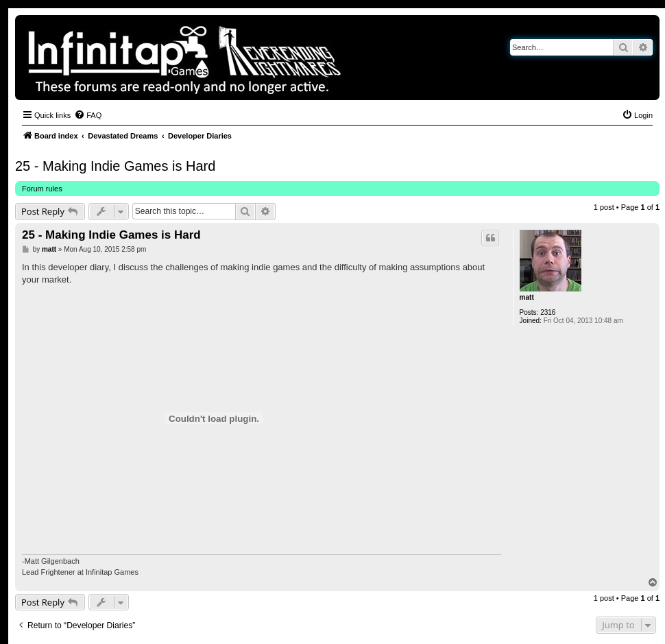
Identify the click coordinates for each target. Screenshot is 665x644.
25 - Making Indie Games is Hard (115, 166)
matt (527, 297)
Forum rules (42, 189)
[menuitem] (88, 115)
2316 (548, 312)
